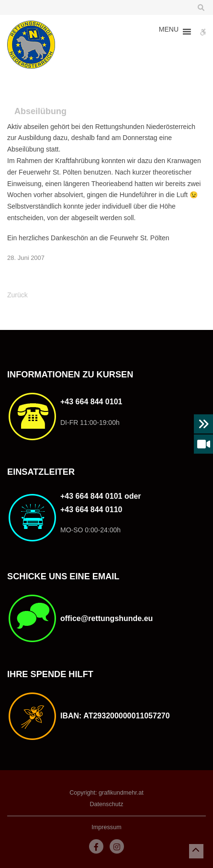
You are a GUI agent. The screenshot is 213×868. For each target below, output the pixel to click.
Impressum (106, 827)
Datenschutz (106, 804)
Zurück (17, 295)
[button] (169, 32)
